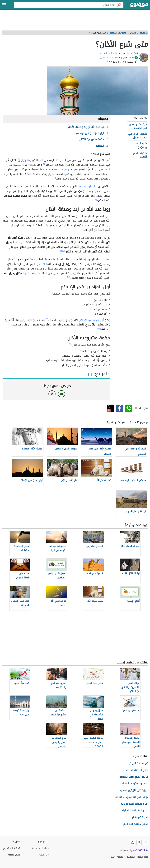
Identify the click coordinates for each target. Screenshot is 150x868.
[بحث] (119, 5)
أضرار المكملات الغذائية (135, 810)
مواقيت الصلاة (62, 169)
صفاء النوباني (107, 58)
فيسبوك (120, 408)
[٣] (36, 190)
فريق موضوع (14, 855)
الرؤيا (26, 273)
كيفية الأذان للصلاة (140, 155)
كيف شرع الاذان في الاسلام (138, 126)
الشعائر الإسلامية (87, 186)
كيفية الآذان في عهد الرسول (138, 136)
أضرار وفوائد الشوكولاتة (135, 804)
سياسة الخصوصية (40, 848)
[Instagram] (132, 842)
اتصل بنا (16, 842)
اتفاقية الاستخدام (12, 848)
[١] (28, 159)
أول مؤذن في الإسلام (92, 320)
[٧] (100, 329)
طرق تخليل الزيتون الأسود (134, 790)
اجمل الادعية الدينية (137, 770)
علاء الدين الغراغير (109, 53)
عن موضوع (43, 842)
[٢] (44, 164)
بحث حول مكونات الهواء (135, 784)
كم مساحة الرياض (138, 763)
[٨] (98, 329)
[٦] (61, 251)
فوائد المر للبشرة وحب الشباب (132, 797)
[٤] (96, 200)
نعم (61, 394)
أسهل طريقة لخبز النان (136, 824)
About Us (44, 855)
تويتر (111, 408)
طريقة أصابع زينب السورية (134, 777)
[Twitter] (139, 842)
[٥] (64, 251)
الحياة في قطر (140, 817)
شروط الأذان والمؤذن (140, 145)
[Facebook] (146, 842)
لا (52, 394)
